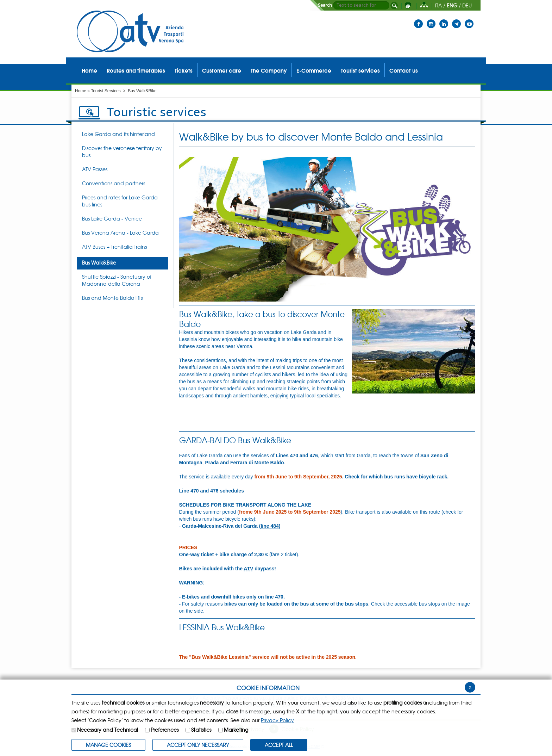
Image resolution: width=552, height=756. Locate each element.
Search (325, 5)
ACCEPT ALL (279, 745)
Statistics (201, 730)
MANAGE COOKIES (108, 745)
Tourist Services (106, 91)
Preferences (165, 730)
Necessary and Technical (108, 730)
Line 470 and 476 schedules (212, 491)
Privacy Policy (277, 720)
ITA (438, 5)
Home (81, 91)
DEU (467, 5)
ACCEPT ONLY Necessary (198, 745)
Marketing (236, 730)
